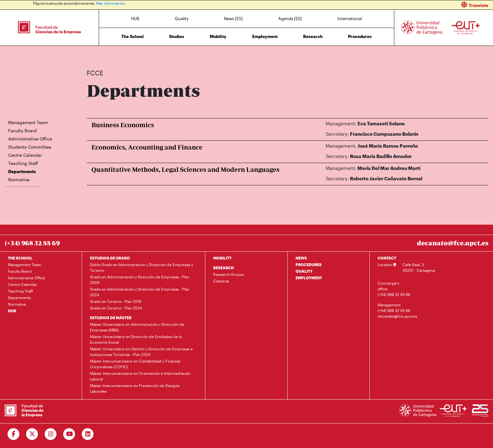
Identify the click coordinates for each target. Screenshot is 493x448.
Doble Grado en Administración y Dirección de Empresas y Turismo (141, 267)
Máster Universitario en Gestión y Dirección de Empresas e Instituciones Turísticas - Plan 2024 (141, 352)
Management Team (28, 122)
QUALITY (304, 271)
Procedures (360, 36)
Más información (110, 3)
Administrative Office (30, 139)
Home (92, 53)
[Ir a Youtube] (69, 434)
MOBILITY (222, 258)
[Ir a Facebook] (14, 434)
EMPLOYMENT (309, 278)
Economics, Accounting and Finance (147, 147)
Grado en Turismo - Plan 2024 (116, 308)
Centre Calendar (25, 155)
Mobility (218, 36)
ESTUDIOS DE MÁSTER (111, 318)
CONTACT (387, 258)
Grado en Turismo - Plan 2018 (116, 301)
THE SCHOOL (20, 258)
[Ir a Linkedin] (88, 434)
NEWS (301, 258)
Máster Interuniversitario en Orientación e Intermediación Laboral (140, 376)
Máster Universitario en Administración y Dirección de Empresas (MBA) (137, 327)
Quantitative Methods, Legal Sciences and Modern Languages (186, 169)
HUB (135, 19)
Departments (132, 53)
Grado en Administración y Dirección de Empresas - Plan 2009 (140, 280)
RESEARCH (223, 268)
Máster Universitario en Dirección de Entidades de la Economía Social (136, 339)
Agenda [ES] (290, 19)
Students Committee (30, 147)
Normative (19, 180)
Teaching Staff (23, 163)
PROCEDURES (309, 265)
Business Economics (123, 125)
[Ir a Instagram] (51, 434)
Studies (177, 36)
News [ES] (233, 19)
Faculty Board (22, 131)
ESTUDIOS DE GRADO (110, 258)
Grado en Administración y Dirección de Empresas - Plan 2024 (140, 292)
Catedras (221, 281)
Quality (182, 19)
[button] (372, 5)
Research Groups (229, 274)
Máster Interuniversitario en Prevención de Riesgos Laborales (135, 388)
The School (133, 36)
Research (313, 36)
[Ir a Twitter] (32, 434)
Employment (265, 36)
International (350, 19)
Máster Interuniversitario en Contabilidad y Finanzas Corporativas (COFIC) (135, 364)
